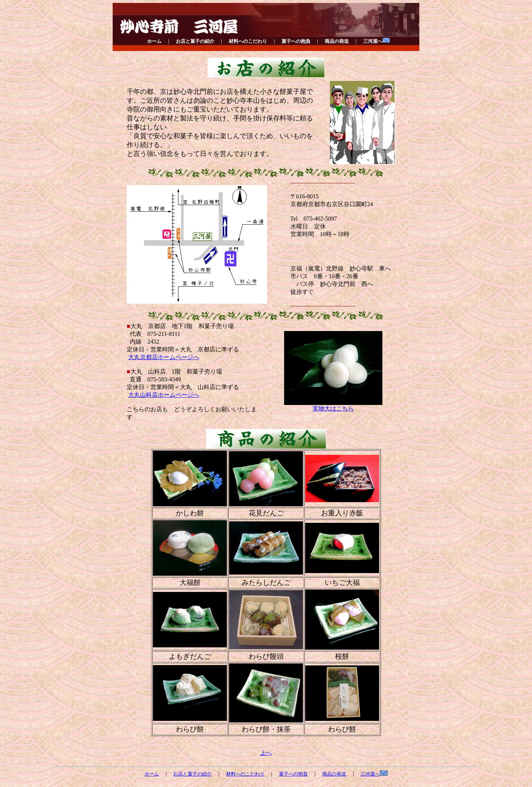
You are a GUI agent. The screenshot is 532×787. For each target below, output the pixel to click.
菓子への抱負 (296, 41)
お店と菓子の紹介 (195, 41)
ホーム (154, 41)
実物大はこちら (333, 406)
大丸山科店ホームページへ (164, 395)
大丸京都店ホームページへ (164, 357)
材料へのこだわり (248, 41)
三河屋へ (377, 41)
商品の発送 (337, 41)
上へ (266, 753)
